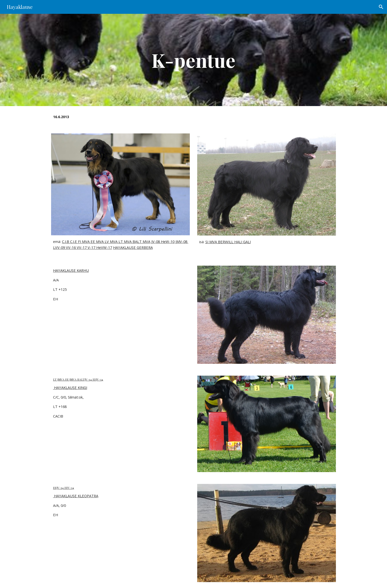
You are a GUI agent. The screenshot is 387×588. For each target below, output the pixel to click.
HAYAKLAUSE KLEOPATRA (76, 496)
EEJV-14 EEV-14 (64, 488)
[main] (193, 60)
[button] (381, 7)
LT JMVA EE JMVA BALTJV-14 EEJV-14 (78, 379)
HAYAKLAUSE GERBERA (133, 247)
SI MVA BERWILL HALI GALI (228, 242)
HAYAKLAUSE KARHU (71, 270)
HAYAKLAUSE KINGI (70, 387)
